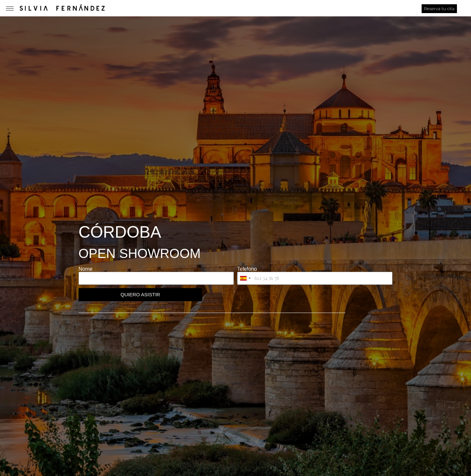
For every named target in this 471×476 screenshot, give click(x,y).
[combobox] (245, 278)
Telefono (247, 269)
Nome (86, 269)
